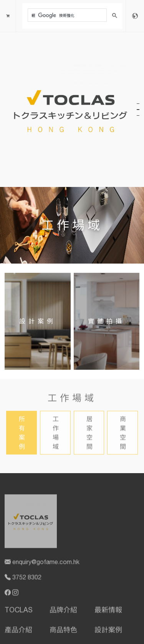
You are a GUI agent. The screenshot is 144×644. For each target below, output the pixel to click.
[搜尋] (66, 15)
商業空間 (123, 434)
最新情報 (108, 611)
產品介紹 (18, 631)
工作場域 (56, 434)
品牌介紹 (63, 611)
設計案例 (108, 631)
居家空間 (89, 434)
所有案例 (22, 434)
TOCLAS (19, 611)
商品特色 (63, 631)
